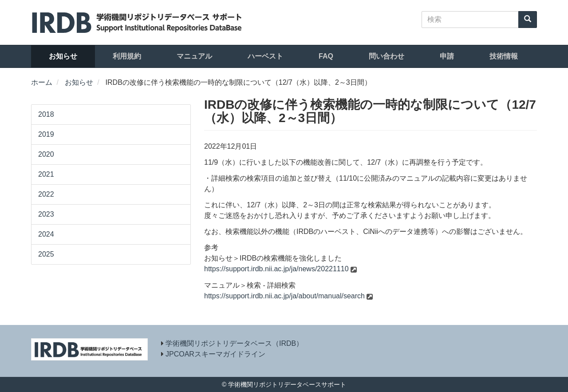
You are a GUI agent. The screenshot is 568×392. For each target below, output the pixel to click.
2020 (46, 154)
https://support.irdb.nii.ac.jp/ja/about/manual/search (284, 296)
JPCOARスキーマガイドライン (215, 354)
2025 (46, 254)
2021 (46, 174)
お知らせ (63, 56)
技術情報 (504, 56)
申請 (447, 56)
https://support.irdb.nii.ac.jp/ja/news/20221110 (276, 269)
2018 (46, 114)
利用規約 (127, 56)
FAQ (326, 56)
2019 (46, 134)
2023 (46, 214)
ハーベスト (265, 56)
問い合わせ (387, 56)
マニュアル (194, 56)
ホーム (42, 82)
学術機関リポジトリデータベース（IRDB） (234, 343)
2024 (46, 234)
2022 (46, 194)
